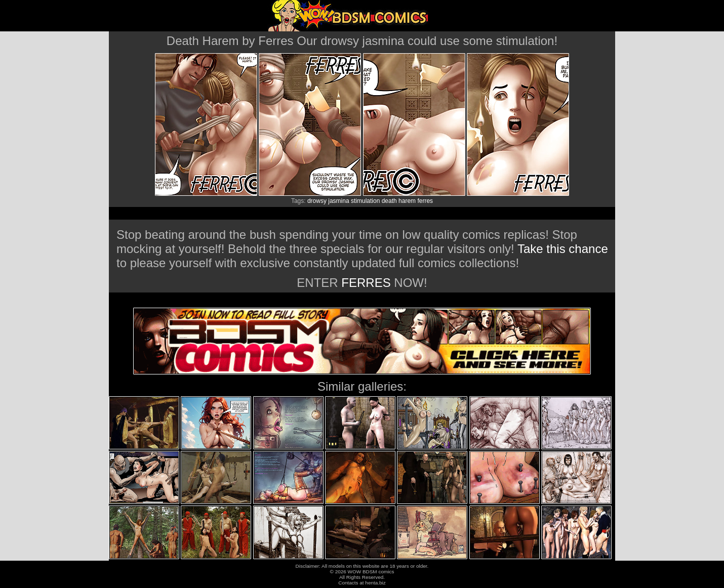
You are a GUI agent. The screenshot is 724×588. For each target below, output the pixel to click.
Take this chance (563, 249)
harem (407, 201)
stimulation (365, 201)
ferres (425, 201)
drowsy (317, 201)
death (389, 201)
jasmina (338, 201)
